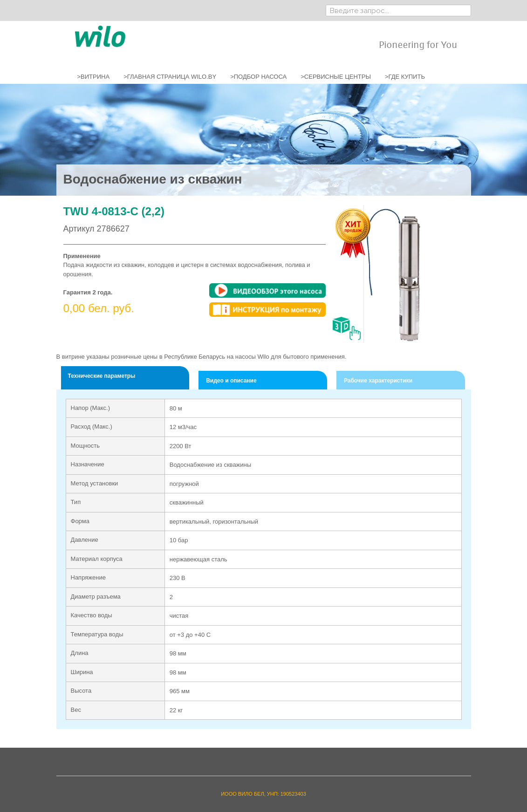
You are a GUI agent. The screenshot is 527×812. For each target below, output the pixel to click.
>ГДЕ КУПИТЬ (405, 77)
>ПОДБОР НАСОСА (258, 77)
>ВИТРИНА (94, 77)
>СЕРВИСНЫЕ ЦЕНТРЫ (336, 77)
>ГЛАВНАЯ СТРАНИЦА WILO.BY (170, 77)
